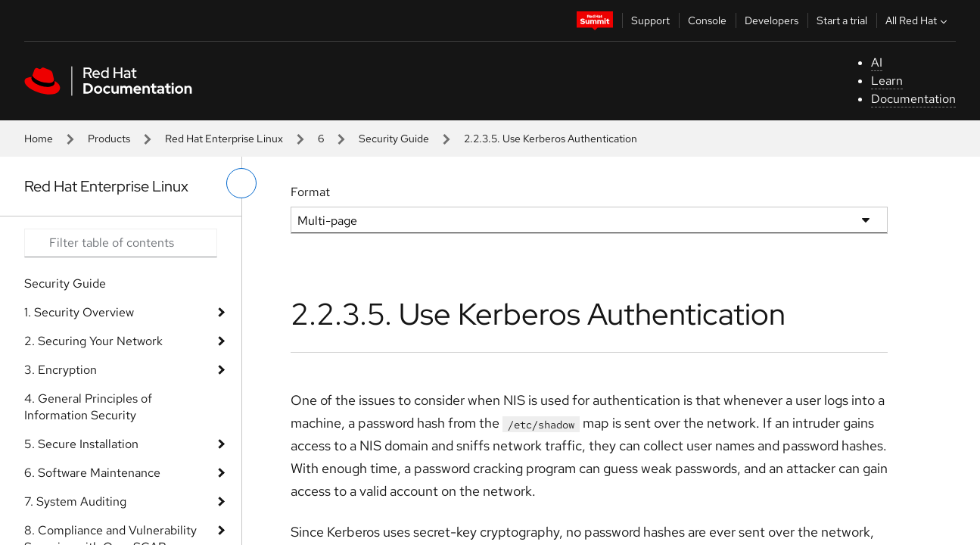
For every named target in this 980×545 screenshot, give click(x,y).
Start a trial (842, 20)
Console (707, 20)
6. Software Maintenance (92, 473)
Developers (772, 20)
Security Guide (394, 139)
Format (310, 192)
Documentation (913, 99)
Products (109, 139)
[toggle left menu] (241, 183)
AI (877, 62)
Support (650, 20)
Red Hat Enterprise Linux (224, 139)
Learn (887, 81)
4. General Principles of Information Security (88, 407)
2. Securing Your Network (93, 341)
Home (39, 139)
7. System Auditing (75, 501)
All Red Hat (918, 20)
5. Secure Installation (81, 444)
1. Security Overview (79, 312)
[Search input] (121, 243)
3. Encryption (61, 370)
